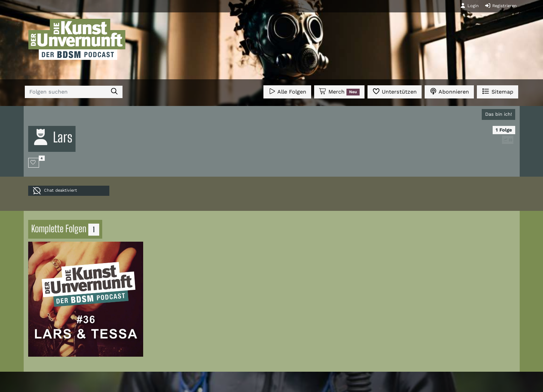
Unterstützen (395, 91)
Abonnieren (449, 91)
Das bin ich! (498, 114)
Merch (339, 92)
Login (469, 6)
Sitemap (497, 91)
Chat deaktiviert (55, 191)
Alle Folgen (287, 91)
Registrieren (501, 6)
